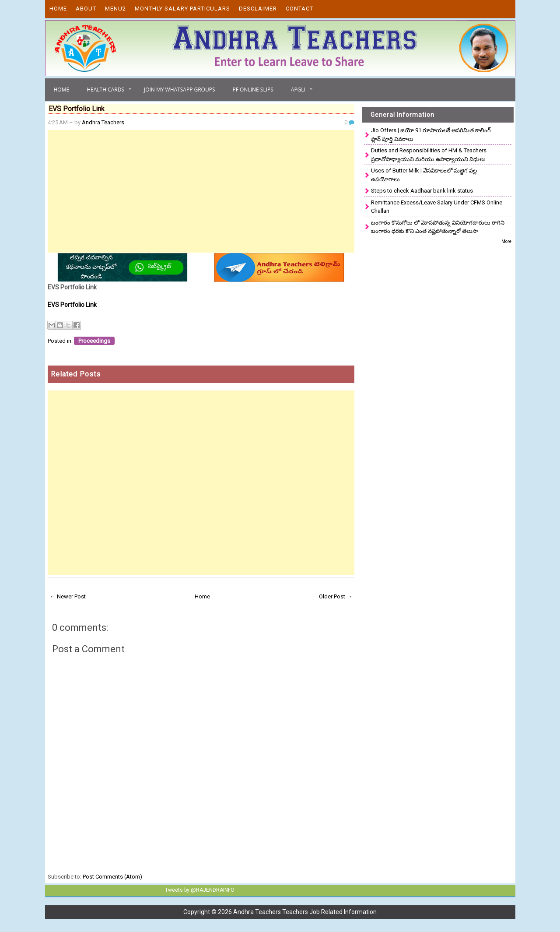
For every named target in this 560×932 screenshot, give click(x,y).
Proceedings (94, 341)
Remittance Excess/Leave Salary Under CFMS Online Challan (437, 207)
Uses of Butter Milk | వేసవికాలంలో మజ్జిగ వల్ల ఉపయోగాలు (424, 175)
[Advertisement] (201, 191)
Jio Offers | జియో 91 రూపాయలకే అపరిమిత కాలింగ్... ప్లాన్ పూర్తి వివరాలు (433, 135)
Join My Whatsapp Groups (180, 90)
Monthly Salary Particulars (182, 9)
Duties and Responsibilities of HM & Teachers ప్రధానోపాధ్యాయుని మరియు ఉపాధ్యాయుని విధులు (429, 155)
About (86, 9)
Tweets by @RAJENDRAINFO (200, 890)
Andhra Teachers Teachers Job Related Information (305, 912)
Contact (299, 9)
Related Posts (76, 374)
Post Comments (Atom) (112, 877)
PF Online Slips (253, 90)
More (506, 241)
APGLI (298, 90)
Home (58, 9)
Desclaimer (258, 9)
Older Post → (336, 596)
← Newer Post (68, 596)
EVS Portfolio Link (72, 305)
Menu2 (115, 9)
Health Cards (105, 90)
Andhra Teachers (103, 122)
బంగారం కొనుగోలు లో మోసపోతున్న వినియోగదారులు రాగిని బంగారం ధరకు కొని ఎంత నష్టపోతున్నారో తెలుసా (438, 227)
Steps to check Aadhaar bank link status (422, 191)
